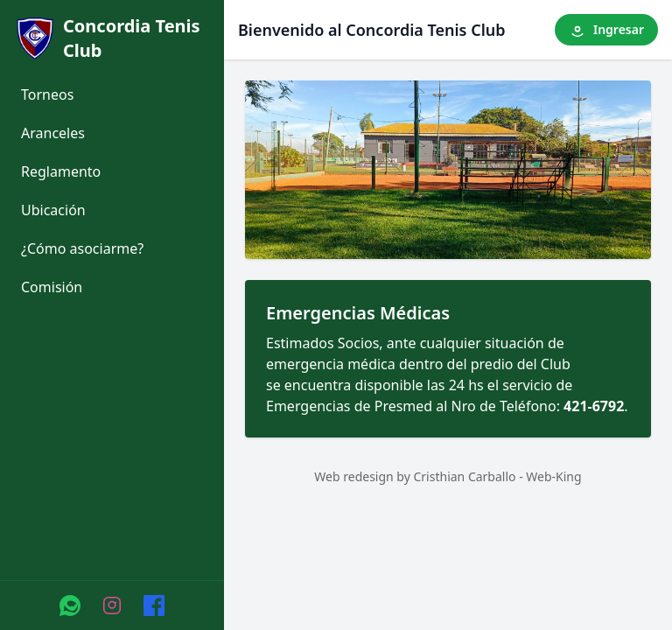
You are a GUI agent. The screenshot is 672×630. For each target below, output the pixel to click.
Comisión (52, 287)
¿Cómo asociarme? (82, 248)
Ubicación (53, 210)
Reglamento (61, 171)
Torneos (47, 94)
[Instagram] (112, 605)
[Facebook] (154, 605)
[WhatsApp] (70, 605)
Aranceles (53, 133)
